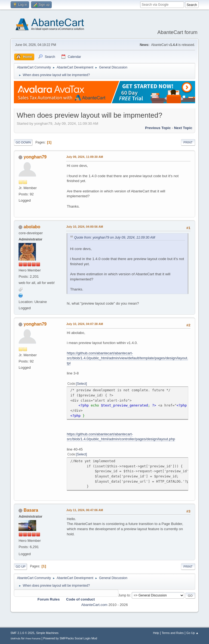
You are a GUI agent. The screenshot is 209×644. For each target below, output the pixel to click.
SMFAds (15, 638)
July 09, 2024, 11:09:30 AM (84, 157)
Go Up (20, 567)
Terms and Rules (173, 633)
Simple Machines (47, 633)
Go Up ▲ (193, 633)
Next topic (183, 128)
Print (188, 142)
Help (156, 633)
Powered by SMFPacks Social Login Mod (70, 638)
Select (82, 384)
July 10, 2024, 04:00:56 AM (84, 227)
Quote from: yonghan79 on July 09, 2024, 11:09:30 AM (114, 237)
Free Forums (33, 638)
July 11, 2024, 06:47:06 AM (84, 510)
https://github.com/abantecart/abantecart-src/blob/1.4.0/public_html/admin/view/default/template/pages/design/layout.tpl (127, 358)
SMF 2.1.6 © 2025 (22, 633)
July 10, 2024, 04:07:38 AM (84, 324)
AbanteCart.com (94, 605)
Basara (31, 510)
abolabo (32, 227)
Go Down (23, 142)
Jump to (124, 595)
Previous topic (158, 128)
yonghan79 (35, 157)
